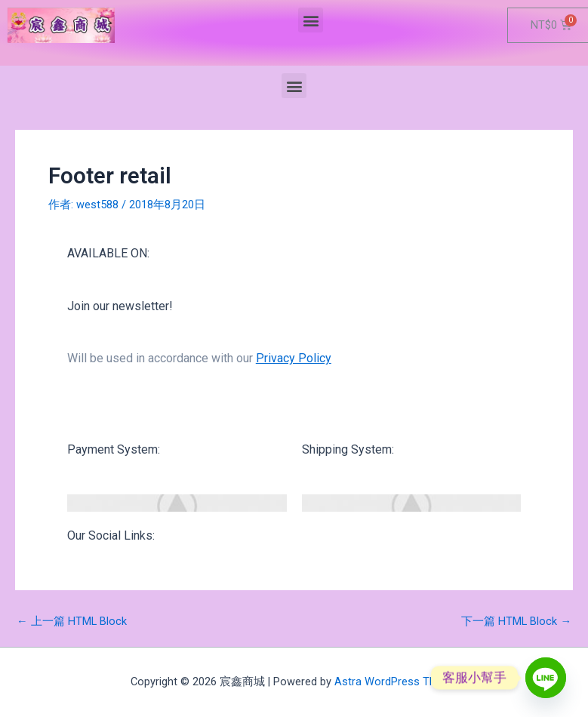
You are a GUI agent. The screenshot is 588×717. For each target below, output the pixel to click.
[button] (311, 20)
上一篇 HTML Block (72, 622)
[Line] (546, 678)
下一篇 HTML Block (516, 622)
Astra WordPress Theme (396, 682)
